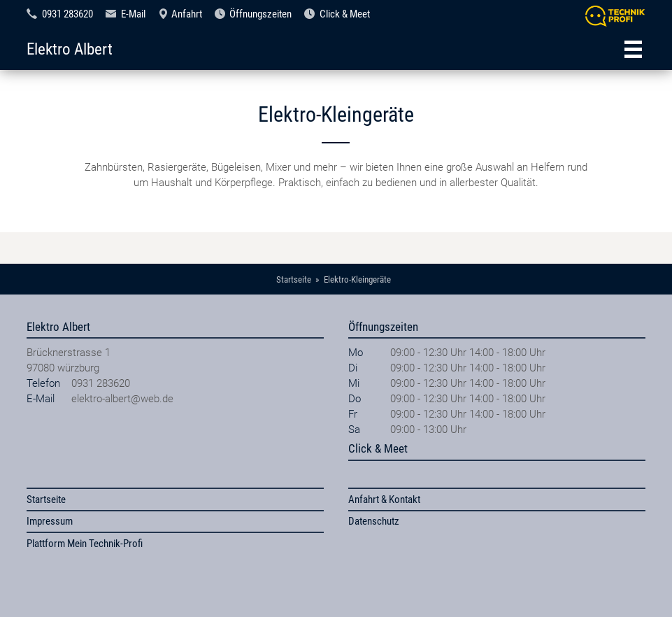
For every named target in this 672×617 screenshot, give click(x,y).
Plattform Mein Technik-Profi (85, 544)
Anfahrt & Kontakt (384, 499)
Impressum (50, 521)
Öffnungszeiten (260, 14)
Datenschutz (374, 521)
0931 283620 (67, 14)
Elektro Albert (70, 49)
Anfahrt (187, 14)
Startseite (46, 499)
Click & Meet (345, 14)
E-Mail (133, 14)
